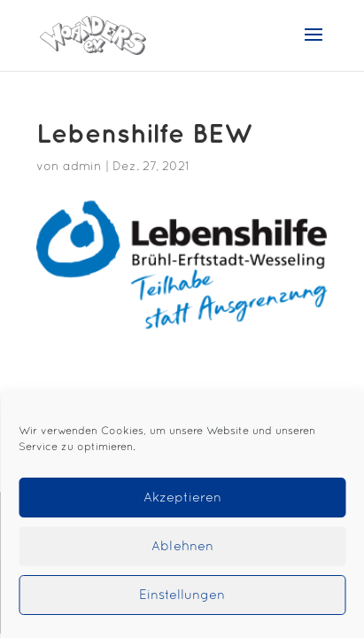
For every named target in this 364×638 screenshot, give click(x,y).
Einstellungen (182, 595)
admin (82, 167)
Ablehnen (182, 547)
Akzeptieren (182, 498)
